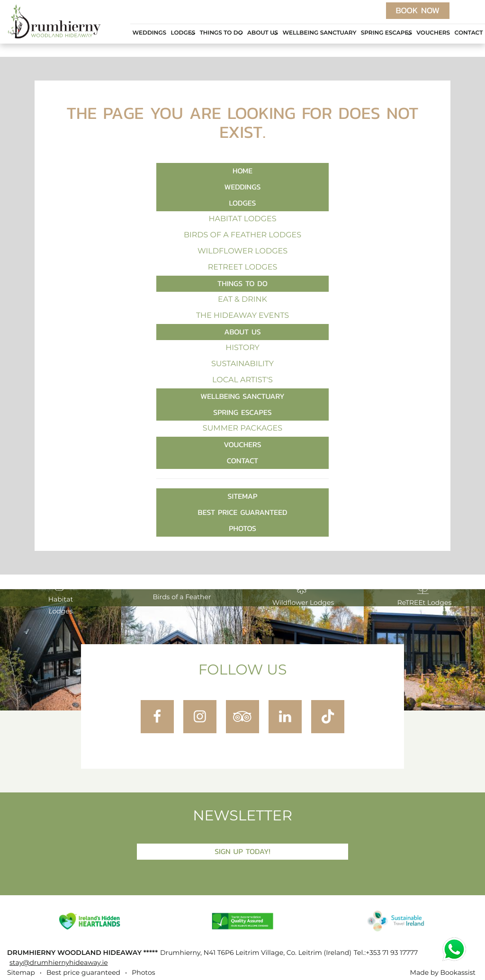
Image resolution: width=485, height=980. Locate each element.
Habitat (61, 596)
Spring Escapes (386, 33)
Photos (242, 528)
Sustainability (242, 364)
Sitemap (243, 496)
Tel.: (386, 953)
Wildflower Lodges (242, 252)
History (242, 348)
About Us (263, 33)
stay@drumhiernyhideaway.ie (59, 963)
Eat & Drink (242, 300)
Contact (468, 33)
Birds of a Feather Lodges (242, 235)
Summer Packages (242, 429)
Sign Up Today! (242, 851)
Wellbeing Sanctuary (319, 33)
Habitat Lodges (242, 219)
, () (256, 953)
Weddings (149, 33)
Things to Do (221, 33)
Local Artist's (242, 380)
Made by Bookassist (443, 973)
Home (242, 171)
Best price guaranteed (243, 512)
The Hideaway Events (242, 316)
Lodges (183, 33)
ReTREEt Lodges (243, 268)
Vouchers (433, 33)
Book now (418, 10)
